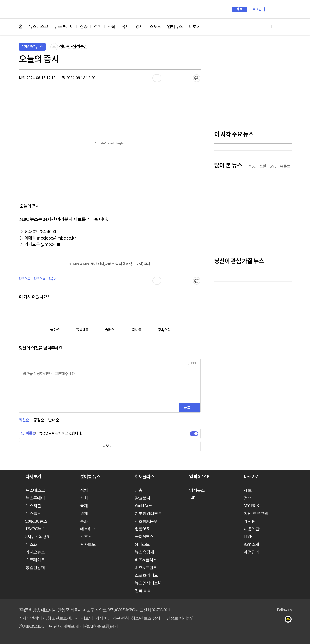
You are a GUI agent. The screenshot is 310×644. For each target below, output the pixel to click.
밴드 (271, 620)
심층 (84, 27)
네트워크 (88, 529)
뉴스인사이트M (148, 583)
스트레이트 (35, 560)
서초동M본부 (146, 521)
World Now (143, 506)
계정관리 (252, 552)
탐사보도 (88, 544)
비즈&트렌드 (146, 567)
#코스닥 (40, 279)
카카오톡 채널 (289, 620)
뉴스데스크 (38, 27)
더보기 (195, 27)
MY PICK (277, 9)
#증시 (53, 279)
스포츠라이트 (146, 575)
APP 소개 (251, 544)
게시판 (250, 521)
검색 (270, 9)
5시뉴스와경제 (38, 537)
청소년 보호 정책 (146, 618)
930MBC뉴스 (36, 521)
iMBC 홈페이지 (287, 9)
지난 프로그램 (256, 513)
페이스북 (253, 620)
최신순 (24, 420)
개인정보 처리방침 (179, 618)
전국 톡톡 (143, 591)
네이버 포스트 (280, 620)
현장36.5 (142, 529)
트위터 (262, 620)
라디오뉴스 (35, 552)
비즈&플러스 (146, 560)
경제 (139, 27)
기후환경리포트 (148, 513)
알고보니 (142, 498)
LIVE (248, 537)
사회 (111, 27)
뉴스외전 (33, 506)
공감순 (39, 420)
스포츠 (155, 27)
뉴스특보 (33, 513)
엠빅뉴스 (175, 27)
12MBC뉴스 (35, 529)
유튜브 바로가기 (266, 27)
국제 (125, 27)
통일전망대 (35, 567)
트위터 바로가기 (288, 27)
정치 (98, 27)
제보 (240, 9)
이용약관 (252, 529)
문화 (84, 521)
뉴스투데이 (64, 27)
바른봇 (28, 433)
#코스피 (25, 279)
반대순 (54, 420)
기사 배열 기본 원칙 (112, 618)
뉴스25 (31, 544)
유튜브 (244, 620)
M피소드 (142, 544)
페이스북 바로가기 (277, 27)
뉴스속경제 (144, 552)
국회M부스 (144, 537)
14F (192, 498)
